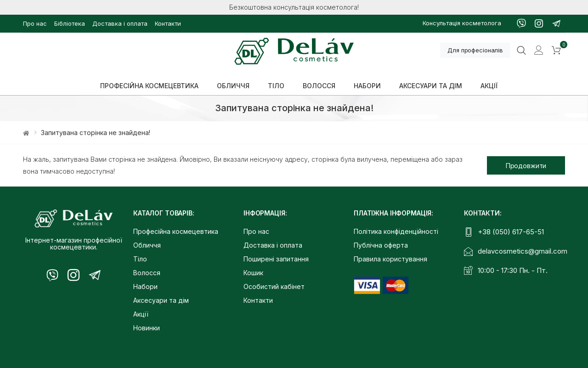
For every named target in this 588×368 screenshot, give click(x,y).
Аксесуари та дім (161, 300)
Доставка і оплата (120, 23)
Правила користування (390, 259)
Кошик (253, 273)
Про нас (35, 23)
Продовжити (526, 166)
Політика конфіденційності (396, 231)
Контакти (168, 23)
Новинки (147, 328)
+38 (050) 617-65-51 (511, 232)
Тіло (140, 259)
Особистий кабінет (274, 286)
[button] (556, 51)
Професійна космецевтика (176, 231)
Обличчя (147, 245)
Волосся (147, 273)
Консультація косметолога (462, 23)
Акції (141, 314)
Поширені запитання (276, 259)
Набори (145, 286)
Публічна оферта (381, 245)
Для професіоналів (475, 50)
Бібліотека (70, 23)
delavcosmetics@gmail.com (523, 251)
